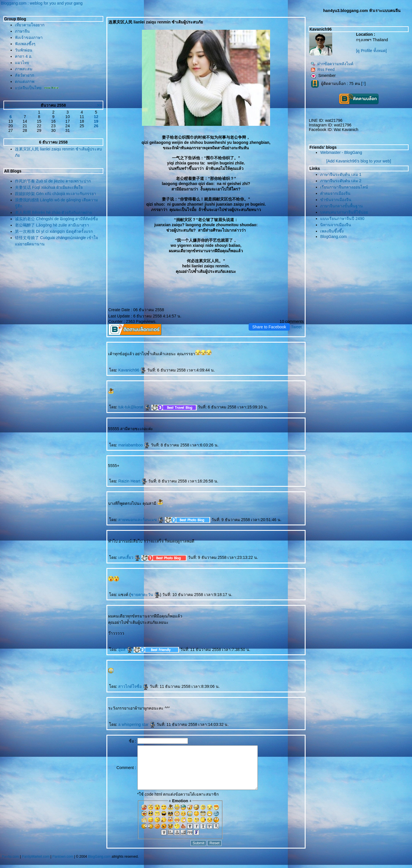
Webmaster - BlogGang (341, 152)
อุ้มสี (125, 649)
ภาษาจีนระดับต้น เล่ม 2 (341, 181)
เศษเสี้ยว (129, 557)
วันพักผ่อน (24, 50)
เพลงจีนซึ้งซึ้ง (332, 231)
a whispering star (137, 724)
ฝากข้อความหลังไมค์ (332, 64)
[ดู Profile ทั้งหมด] (371, 51)
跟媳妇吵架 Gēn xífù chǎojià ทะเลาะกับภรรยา (56, 194)
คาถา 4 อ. (23, 56)
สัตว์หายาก (24, 75)
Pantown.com (63, 865)
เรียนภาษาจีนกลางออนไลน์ (344, 187)
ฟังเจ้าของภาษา (29, 37)
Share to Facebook (269, 327)
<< (7, 105)
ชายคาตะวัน (145, 595)
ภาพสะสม (24, 69)
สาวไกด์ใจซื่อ (133, 686)
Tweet (296, 327)
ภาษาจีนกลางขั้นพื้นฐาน (341, 206)
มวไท (22, 63)
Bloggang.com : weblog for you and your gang (42, 3)
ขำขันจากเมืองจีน (336, 200)
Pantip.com (10, 865)
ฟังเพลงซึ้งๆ (25, 44)
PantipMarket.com (36, 865)
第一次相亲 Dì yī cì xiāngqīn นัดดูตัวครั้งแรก (54, 231)
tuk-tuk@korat (134, 407)
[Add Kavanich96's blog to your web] (359, 161)
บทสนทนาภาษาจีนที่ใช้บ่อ (344, 212)
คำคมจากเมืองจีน (335, 193)
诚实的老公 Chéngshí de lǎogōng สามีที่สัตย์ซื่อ (56, 219)
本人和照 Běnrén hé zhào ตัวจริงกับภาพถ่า (54, 212)
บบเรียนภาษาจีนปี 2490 (342, 219)
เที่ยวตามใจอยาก (30, 25)
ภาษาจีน (22, 31)
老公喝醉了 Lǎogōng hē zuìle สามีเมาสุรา (52, 225)
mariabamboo (134, 445)
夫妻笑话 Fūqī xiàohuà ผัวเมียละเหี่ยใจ (49, 187)
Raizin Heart (133, 481)
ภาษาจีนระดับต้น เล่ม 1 (341, 174)
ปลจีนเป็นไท (28, 88)
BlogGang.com (333, 237)
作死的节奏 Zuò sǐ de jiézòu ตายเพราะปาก (53, 181)
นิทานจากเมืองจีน (336, 225)
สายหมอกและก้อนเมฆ (141, 520)
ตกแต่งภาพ (25, 82)
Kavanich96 (132, 370)
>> (99, 105)
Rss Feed (323, 69)
